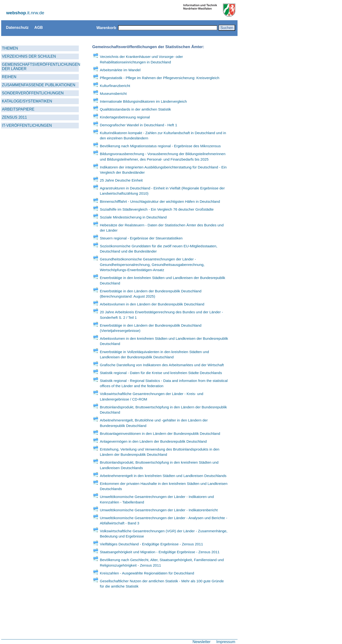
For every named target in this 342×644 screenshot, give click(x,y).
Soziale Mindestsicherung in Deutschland (133, 217)
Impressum (226, 642)
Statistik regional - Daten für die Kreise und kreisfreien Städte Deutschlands (161, 373)
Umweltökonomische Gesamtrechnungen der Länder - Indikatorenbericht (159, 510)
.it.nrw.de (25, 13)
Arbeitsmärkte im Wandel (120, 70)
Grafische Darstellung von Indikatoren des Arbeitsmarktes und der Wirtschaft (162, 365)
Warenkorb (106, 28)
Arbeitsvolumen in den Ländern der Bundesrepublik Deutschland (152, 304)
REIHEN (9, 77)
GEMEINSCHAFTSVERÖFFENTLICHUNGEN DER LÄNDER (40, 67)
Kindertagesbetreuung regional (125, 117)
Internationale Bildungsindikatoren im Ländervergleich (143, 101)
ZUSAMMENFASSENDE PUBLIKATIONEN (39, 85)
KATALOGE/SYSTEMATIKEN (27, 101)
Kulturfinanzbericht (115, 86)
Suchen (227, 28)
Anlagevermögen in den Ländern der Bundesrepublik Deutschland (153, 441)
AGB (39, 27)
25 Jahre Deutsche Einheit (121, 180)
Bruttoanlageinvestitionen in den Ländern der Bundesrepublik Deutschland (160, 434)
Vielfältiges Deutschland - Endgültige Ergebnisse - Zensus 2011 (151, 544)
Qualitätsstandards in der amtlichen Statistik (135, 109)
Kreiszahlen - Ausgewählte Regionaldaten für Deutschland (147, 573)
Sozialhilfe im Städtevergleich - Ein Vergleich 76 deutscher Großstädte (157, 209)
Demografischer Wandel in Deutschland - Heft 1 (138, 125)
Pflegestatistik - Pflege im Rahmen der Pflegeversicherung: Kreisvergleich (159, 78)
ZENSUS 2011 (14, 117)
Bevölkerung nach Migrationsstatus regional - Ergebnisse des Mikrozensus (160, 146)
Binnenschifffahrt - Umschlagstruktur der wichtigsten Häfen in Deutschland (160, 201)
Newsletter (202, 642)
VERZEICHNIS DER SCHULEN (29, 56)
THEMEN (10, 48)
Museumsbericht (113, 94)
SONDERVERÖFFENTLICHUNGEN (33, 93)
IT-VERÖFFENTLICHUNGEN (27, 125)
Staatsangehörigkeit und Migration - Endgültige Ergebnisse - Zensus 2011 (160, 552)
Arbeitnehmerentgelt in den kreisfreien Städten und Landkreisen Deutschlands (163, 476)
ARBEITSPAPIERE (18, 109)
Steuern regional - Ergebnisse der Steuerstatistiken (141, 238)
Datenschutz (17, 27)
